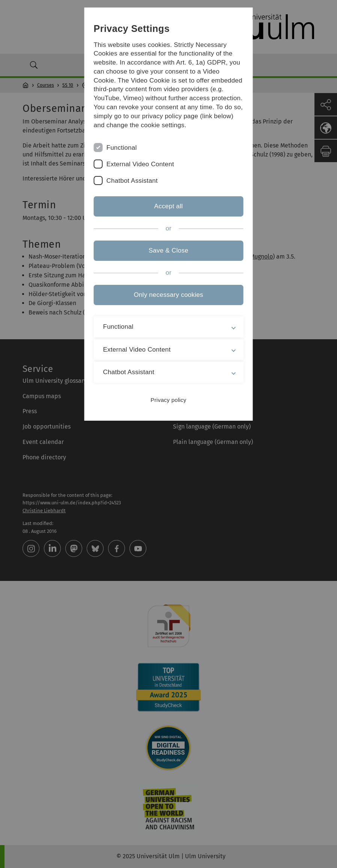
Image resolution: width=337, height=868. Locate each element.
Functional (122, 148)
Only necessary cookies (168, 295)
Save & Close (168, 250)
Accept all (168, 206)
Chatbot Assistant (132, 181)
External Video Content (140, 164)
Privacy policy (168, 400)
